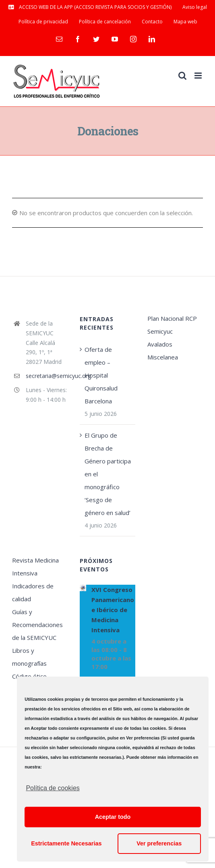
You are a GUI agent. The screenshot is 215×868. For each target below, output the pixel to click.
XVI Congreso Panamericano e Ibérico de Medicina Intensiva (113, 610)
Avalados (160, 344)
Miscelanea (163, 357)
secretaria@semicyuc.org (47, 376)
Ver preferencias (159, 843)
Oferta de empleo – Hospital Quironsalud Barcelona (101, 375)
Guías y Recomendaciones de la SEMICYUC (37, 625)
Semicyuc (160, 331)
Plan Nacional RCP (172, 318)
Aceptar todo (113, 817)
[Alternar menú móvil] (199, 76)
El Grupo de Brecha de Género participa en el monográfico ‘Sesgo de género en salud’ (108, 474)
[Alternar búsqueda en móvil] (182, 76)
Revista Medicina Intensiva (35, 567)
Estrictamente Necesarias (66, 843)
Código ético (29, 676)
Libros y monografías (29, 657)
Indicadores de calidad (33, 592)
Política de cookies (53, 788)
